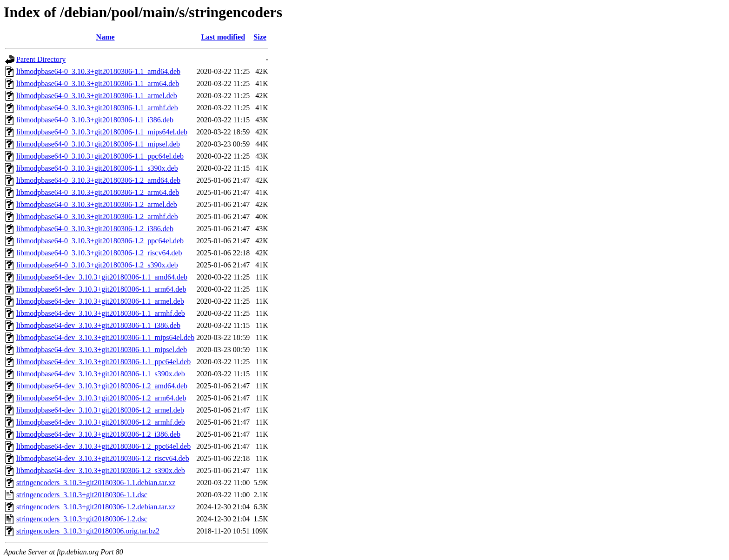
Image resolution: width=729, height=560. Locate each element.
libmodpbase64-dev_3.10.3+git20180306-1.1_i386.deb (98, 325)
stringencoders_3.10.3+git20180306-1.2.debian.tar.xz (96, 507)
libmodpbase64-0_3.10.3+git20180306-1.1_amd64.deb (98, 71)
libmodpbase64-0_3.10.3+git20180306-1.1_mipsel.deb (98, 144)
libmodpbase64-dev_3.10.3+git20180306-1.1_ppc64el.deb (103, 362)
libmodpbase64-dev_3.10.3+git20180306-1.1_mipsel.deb (102, 350)
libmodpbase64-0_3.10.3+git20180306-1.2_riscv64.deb (99, 253)
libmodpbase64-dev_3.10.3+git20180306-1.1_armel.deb (100, 301)
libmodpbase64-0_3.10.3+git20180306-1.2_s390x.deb (97, 265)
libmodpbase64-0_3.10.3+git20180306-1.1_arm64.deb (98, 83)
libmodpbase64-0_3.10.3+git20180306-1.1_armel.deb (97, 96)
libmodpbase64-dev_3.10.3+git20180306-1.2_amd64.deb (102, 386)
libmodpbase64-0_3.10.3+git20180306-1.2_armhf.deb (97, 217)
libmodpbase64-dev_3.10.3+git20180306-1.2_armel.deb (100, 410)
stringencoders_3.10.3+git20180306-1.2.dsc (82, 519)
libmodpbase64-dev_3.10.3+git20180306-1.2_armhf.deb (101, 422)
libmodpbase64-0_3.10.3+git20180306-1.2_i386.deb (95, 229)
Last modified (223, 37)
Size (260, 37)
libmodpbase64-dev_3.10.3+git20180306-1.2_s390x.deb (101, 470)
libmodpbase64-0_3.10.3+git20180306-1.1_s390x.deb (97, 168)
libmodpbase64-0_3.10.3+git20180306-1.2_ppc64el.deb (100, 241)
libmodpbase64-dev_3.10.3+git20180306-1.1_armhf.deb (101, 313)
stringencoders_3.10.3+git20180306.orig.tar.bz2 (88, 531)
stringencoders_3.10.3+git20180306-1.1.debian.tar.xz (96, 483)
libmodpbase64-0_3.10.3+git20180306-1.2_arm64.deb (98, 192)
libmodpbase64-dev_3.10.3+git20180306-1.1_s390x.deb (101, 374)
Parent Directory (41, 59)
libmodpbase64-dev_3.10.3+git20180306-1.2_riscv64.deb (103, 458)
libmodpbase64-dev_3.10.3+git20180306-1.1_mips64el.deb (105, 337)
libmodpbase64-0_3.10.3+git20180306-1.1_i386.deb (95, 120)
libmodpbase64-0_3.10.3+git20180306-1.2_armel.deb (97, 204)
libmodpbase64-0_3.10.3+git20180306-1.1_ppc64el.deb (100, 156)
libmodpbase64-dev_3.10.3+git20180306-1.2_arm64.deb (101, 398)
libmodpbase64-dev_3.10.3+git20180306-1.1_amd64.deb (102, 277)
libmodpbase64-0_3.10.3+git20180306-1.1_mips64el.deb (102, 132)
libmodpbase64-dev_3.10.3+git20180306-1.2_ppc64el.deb (103, 446)
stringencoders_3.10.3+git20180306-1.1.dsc (82, 495)
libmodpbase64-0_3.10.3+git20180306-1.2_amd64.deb (98, 180)
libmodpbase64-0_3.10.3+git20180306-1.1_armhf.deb (97, 108)
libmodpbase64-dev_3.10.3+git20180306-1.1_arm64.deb (101, 289)
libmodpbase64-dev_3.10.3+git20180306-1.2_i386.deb (98, 434)
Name (106, 37)
